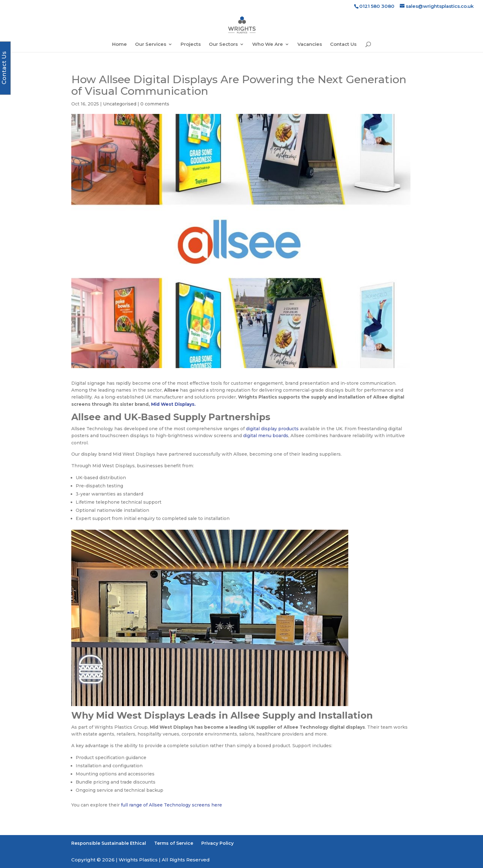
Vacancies (310, 45)
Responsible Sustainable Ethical (109, 843)
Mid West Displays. (173, 404)
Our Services (151, 45)
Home (119, 45)
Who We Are (268, 45)
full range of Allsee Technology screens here (171, 805)
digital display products (272, 429)
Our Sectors (223, 45)
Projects (191, 45)
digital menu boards (266, 436)
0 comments (155, 104)
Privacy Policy (217, 843)
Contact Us (343, 45)
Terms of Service (174, 843)
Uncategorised (120, 104)
